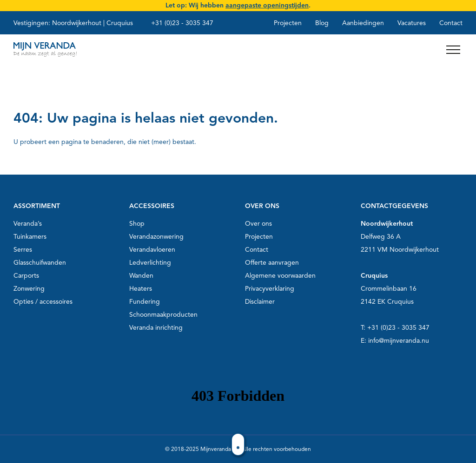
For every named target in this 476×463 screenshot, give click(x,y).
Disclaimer (260, 302)
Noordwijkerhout (77, 23)
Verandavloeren (152, 250)
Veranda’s (28, 224)
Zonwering (29, 289)
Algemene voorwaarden (280, 276)
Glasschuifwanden (40, 263)
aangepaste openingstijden (267, 5)
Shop (137, 224)
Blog (322, 23)
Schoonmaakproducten (163, 315)
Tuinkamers (30, 237)
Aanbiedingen (363, 23)
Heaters (141, 289)
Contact (451, 23)
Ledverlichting (150, 263)
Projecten (288, 23)
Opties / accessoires (43, 302)
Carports (26, 276)
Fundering (145, 302)
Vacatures (412, 23)
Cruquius (120, 23)
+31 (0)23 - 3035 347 (182, 23)
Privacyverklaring (270, 289)
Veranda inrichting (156, 328)
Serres (23, 250)
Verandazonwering (156, 237)
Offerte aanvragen (272, 263)
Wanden (141, 276)
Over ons (258, 224)
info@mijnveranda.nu (399, 341)
